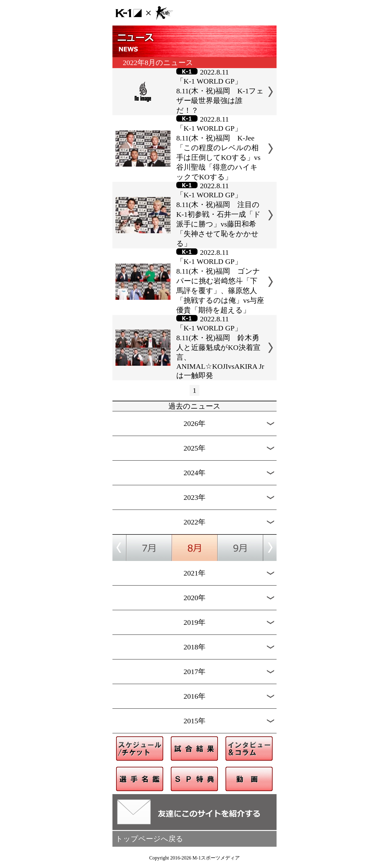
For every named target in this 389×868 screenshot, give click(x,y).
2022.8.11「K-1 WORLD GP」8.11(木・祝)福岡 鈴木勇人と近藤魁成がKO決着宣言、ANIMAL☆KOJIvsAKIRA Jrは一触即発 (220, 347)
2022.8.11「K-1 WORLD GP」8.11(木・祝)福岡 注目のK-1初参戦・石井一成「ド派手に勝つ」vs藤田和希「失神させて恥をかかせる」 (219, 215)
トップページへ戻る (149, 839)
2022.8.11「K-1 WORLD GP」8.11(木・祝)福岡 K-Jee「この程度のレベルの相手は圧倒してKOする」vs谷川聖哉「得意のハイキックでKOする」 (218, 148)
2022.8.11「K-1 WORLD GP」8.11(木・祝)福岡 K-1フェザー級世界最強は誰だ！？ (220, 91)
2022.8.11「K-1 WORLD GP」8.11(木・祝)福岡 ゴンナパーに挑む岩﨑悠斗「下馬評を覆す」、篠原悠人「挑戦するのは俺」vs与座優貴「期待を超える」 (220, 281)
